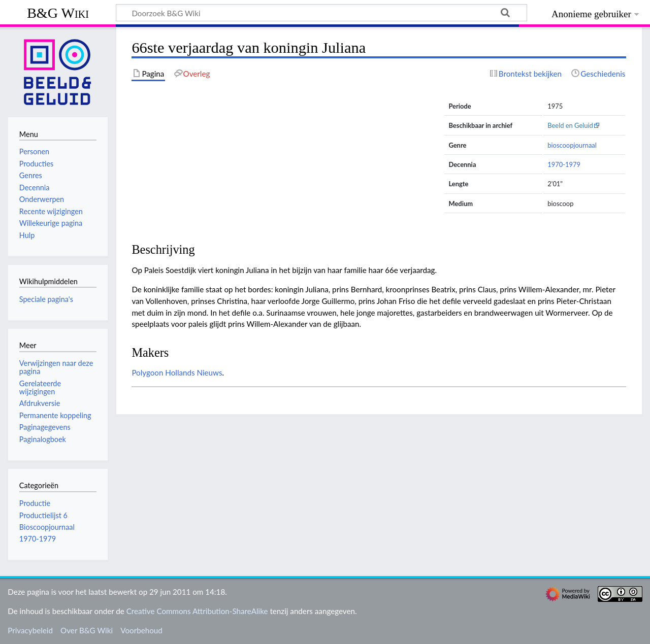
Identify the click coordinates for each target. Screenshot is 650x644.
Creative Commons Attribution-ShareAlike (197, 611)
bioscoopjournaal (572, 145)
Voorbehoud (141, 630)
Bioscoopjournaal (47, 527)
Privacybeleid (30, 630)
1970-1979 (564, 164)
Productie (35, 503)
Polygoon (147, 372)
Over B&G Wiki (87, 630)
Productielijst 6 (43, 515)
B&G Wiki (58, 13)
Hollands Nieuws (193, 372)
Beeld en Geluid (570, 125)
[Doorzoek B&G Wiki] (321, 13)
